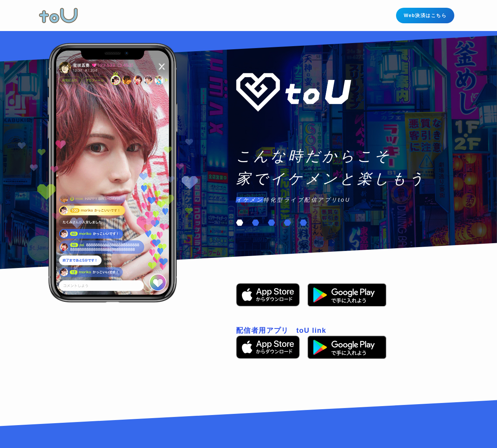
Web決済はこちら (425, 16)
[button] (240, 223)
